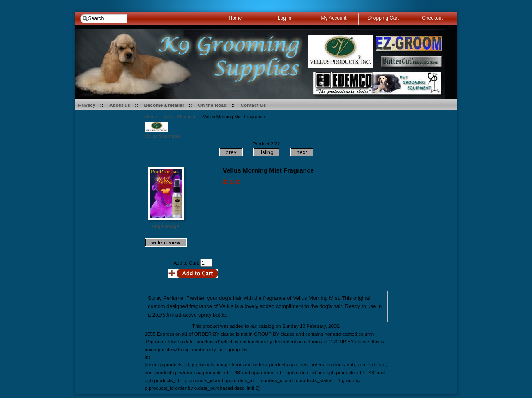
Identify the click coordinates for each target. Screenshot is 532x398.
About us (120, 105)
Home (151, 117)
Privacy (87, 105)
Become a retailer (164, 105)
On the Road (212, 105)
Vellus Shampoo (180, 117)
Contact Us (253, 105)
